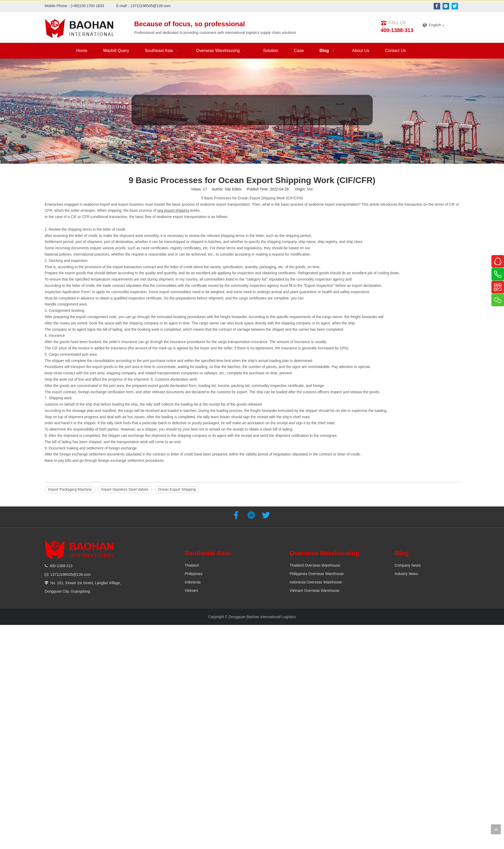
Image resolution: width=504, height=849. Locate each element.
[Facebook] (437, 6)
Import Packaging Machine (70, 489)
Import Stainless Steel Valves (125, 489)
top (496, 829)
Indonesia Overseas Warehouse (316, 582)
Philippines (193, 574)
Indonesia (193, 582)
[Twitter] (455, 6)
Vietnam (191, 591)
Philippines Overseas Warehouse (317, 574)
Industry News (406, 574)
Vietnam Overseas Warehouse (314, 591)
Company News (408, 565)
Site (310, 189)
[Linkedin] (446, 6)
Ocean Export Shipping (177, 489)
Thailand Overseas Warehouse (315, 565)
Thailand (192, 565)
